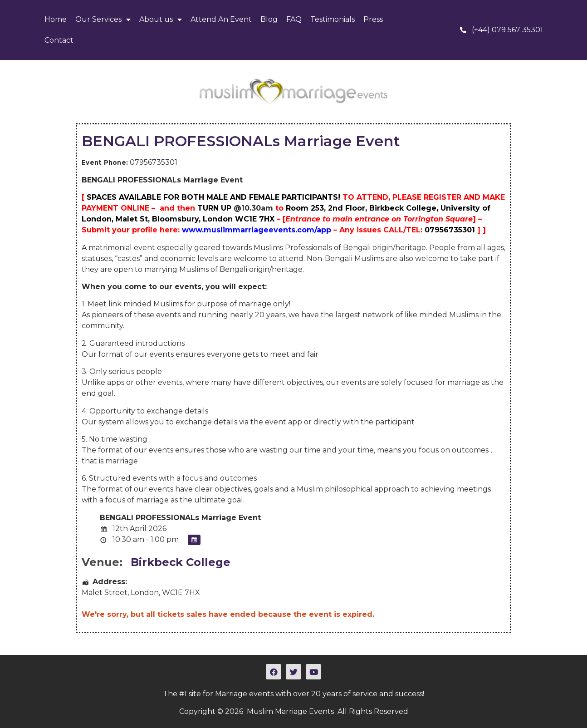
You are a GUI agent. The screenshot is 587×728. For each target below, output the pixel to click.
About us (161, 20)
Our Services (103, 20)
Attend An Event (221, 19)
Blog (269, 19)
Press (373, 19)
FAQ (294, 19)
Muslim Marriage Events (290, 711)
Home (56, 19)
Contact (59, 40)
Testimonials (333, 19)
